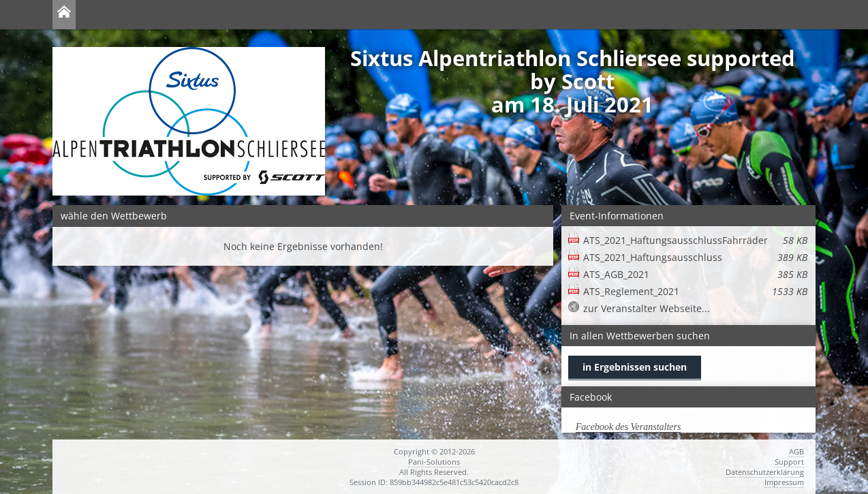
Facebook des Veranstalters (629, 427)
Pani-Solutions (434, 462)
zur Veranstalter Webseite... (647, 308)
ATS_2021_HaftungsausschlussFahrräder (695, 240)
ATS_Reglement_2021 (695, 291)
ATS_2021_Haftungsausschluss (695, 257)
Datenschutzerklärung (765, 472)
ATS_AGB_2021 (695, 274)
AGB (796, 451)
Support (789, 462)
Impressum (784, 482)
